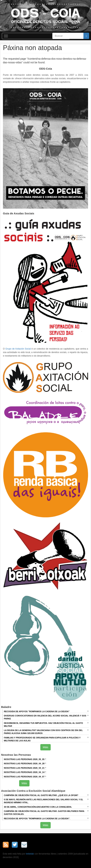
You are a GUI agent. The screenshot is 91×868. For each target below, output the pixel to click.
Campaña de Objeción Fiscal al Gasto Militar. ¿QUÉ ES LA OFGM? (41, 795)
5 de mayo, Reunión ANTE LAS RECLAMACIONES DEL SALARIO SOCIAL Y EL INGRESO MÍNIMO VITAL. (43, 801)
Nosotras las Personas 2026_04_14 (24, 772)
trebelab (30, 854)
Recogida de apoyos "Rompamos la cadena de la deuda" (37, 711)
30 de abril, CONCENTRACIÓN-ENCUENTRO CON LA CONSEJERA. (38, 807)
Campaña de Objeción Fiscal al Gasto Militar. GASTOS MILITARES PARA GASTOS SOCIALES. (44, 813)
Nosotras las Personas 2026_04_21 (24, 768)
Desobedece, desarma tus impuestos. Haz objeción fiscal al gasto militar (43, 725)
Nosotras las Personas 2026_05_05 (24, 759)
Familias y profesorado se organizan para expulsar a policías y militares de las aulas (42, 739)
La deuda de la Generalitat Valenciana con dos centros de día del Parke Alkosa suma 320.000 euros (43, 732)
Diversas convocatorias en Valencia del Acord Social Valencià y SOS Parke (45, 717)
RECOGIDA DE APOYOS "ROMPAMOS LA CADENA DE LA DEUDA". (37, 819)
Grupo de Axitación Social (18, 349)
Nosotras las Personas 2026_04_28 (24, 763)
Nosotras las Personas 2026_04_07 (24, 777)
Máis (45, 747)
